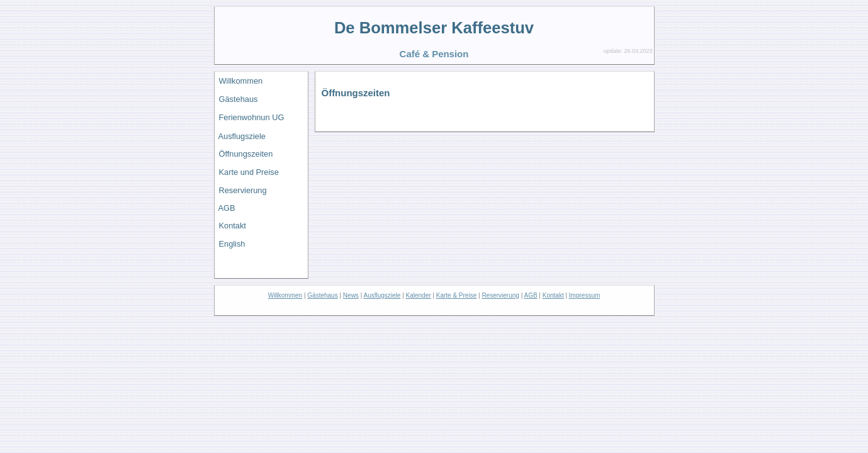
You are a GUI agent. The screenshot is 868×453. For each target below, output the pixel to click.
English (232, 244)
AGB (227, 208)
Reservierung (243, 190)
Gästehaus (239, 99)
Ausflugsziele (242, 136)
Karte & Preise (456, 295)
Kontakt (233, 226)
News (351, 295)
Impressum (584, 295)
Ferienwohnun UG (252, 117)
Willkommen (241, 81)
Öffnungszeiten (246, 154)
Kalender (419, 295)
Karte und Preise (249, 172)
